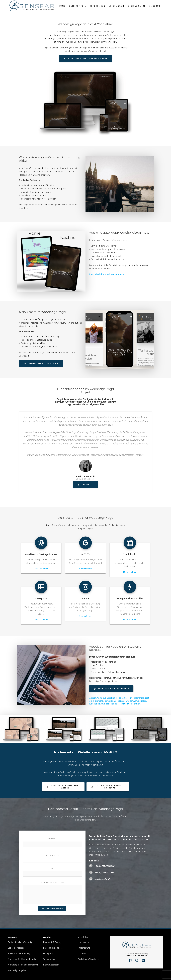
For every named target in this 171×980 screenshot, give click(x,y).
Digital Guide (137, 6)
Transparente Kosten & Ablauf (41, 363)
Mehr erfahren (41, 569)
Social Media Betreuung (19, 952)
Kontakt (82, 952)
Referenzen (97, 6)
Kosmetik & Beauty (52, 941)
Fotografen (49, 952)
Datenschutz (84, 947)
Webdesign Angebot (17, 969)
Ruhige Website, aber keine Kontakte (107, 274)
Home (62, 6)
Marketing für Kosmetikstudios (23, 958)
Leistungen (117, 6)
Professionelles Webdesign (21, 941)
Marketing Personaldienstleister (23, 964)
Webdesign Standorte (89, 958)
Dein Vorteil (78, 6)
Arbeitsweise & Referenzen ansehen (63, 786)
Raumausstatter (51, 964)
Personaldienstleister (53, 947)
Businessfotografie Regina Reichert (137, 955)
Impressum (84, 941)
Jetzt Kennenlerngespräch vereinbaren (86, 59)
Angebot (155, 6)
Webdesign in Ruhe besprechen (112, 689)
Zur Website (86, 485)
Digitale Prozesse (16, 947)
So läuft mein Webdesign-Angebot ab (107, 786)
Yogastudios (49, 958)
